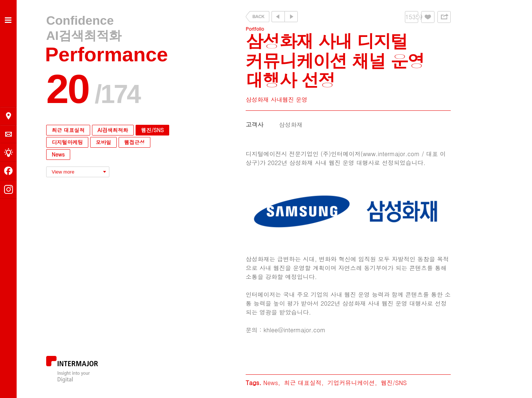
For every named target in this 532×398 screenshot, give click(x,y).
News (58, 154)
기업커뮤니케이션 (351, 383)
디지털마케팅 (67, 142)
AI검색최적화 (84, 36)
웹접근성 (134, 142)
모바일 (103, 142)
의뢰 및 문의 (8, 134)
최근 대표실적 (68, 130)
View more (63, 172)
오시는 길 (8, 116)
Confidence (80, 20)
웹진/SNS (152, 130)
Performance (107, 54)
